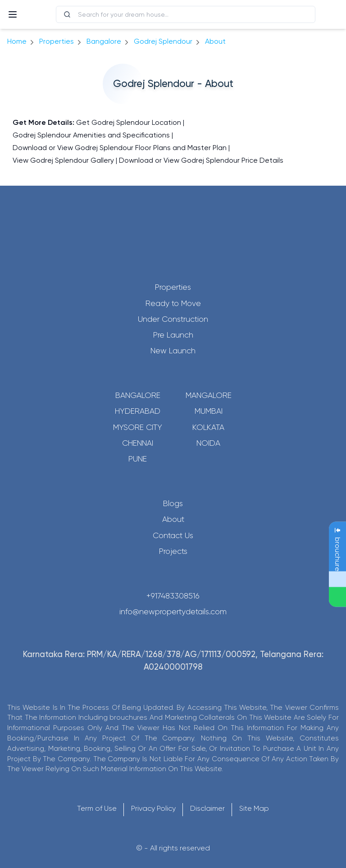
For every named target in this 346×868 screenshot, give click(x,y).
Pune (138, 459)
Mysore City (138, 427)
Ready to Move (173, 303)
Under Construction (173, 319)
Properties (57, 41)
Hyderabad (138, 411)
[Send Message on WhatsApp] (337, 597)
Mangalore (209, 395)
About (173, 519)
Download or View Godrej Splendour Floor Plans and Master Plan (120, 148)
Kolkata (208, 427)
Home (17, 41)
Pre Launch (173, 335)
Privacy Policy (153, 808)
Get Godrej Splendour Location (129, 122)
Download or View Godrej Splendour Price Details (201, 160)
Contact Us (173, 535)
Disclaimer (207, 808)
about (215, 41)
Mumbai (209, 411)
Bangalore (138, 395)
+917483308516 (173, 596)
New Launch (173, 351)
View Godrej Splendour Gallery (63, 160)
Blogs (173, 503)
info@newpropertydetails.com (173, 612)
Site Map (254, 808)
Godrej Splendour (163, 41)
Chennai (138, 443)
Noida (208, 443)
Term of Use (97, 808)
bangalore (104, 41)
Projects (173, 551)
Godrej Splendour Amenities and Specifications (91, 135)
